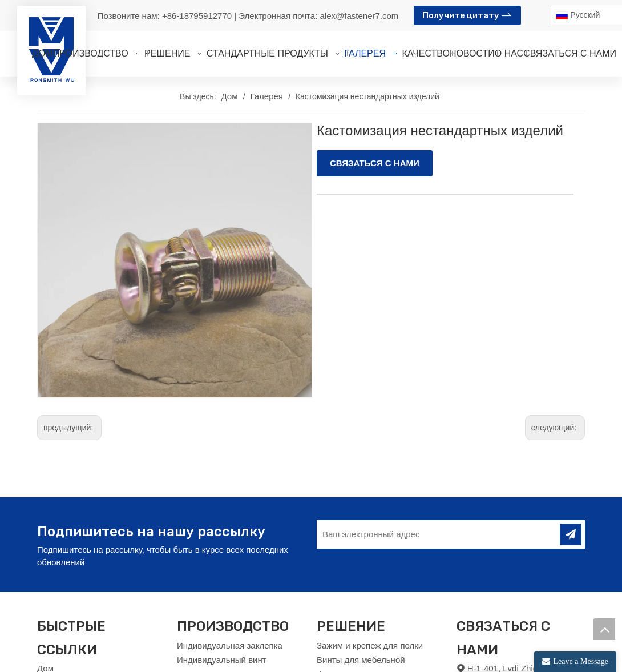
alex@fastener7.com (360, 16)
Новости (54, 655)
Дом (45, 625)
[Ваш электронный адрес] (437, 491)
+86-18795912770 (198, 16)
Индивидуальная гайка (223, 660)
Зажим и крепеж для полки (370, 601)
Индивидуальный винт (222, 616)
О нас (49, 640)
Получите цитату (467, 14)
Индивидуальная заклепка (230, 601)
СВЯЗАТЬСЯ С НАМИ (375, 163)
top (604, 629)
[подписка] (571, 491)
